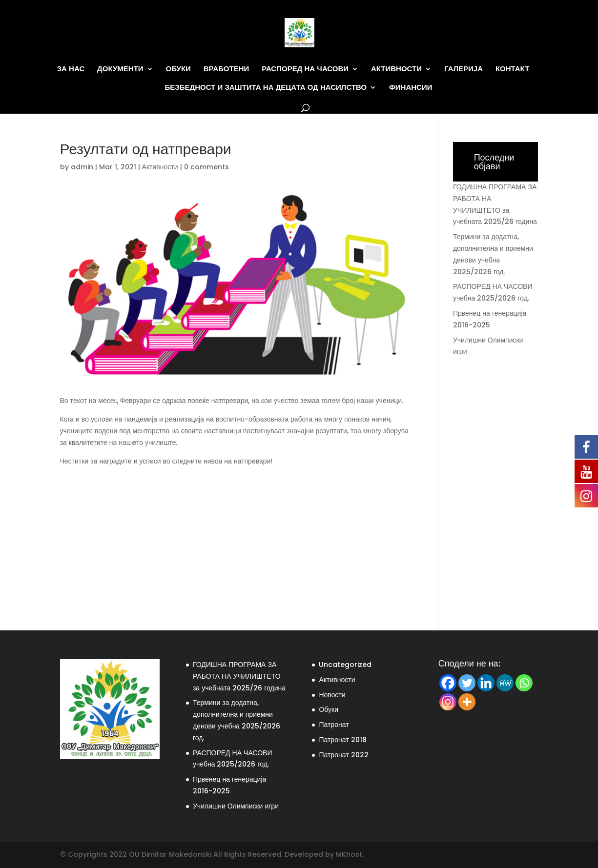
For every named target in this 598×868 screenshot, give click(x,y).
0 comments (206, 167)
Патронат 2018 (342, 740)
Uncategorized (345, 665)
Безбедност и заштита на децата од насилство (266, 88)
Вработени (227, 69)
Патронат (334, 725)
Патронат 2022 (343, 755)
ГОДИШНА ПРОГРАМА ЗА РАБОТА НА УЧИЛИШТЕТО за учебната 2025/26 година (239, 676)
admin (82, 167)
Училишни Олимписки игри (236, 806)
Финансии (411, 88)
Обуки (178, 69)
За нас (71, 69)
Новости (332, 695)
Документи (120, 69)
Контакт (512, 69)
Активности (396, 69)
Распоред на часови (305, 69)
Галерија (464, 69)
